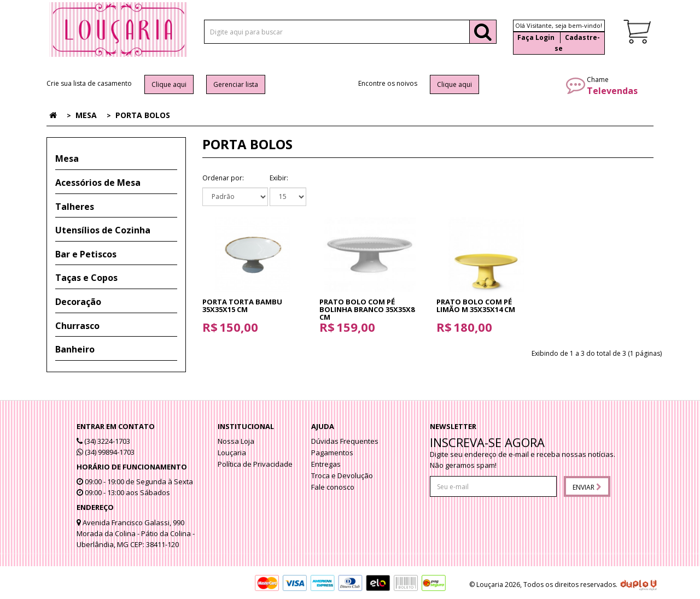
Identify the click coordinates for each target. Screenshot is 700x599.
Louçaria (232, 453)
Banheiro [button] (75, 349)
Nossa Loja (236, 441)
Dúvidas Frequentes (345, 441)
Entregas (326, 464)
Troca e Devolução (342, 475)
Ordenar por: (223, 178)
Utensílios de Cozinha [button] (103, 230)
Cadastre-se (577, 43)
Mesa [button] (67, 158)
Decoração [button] (78, 302)
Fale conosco (333, 487)
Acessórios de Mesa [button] (98, 183)
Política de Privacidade (255, 464)
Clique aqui (169, 84)
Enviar (587, 487)
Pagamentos (332, 453)
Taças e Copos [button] (86, 278)
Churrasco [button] (77, 326)
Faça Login (536, 37)
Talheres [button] (75, 207)
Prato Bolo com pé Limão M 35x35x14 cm (476, 306)
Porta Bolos (143, 115)
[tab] (116, 159)
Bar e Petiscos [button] (86, 254)
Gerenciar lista (236, 84)
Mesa (86, 115)
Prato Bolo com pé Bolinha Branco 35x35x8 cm (367, 310)
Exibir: (279, 178)
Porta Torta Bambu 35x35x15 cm (242, 306)
